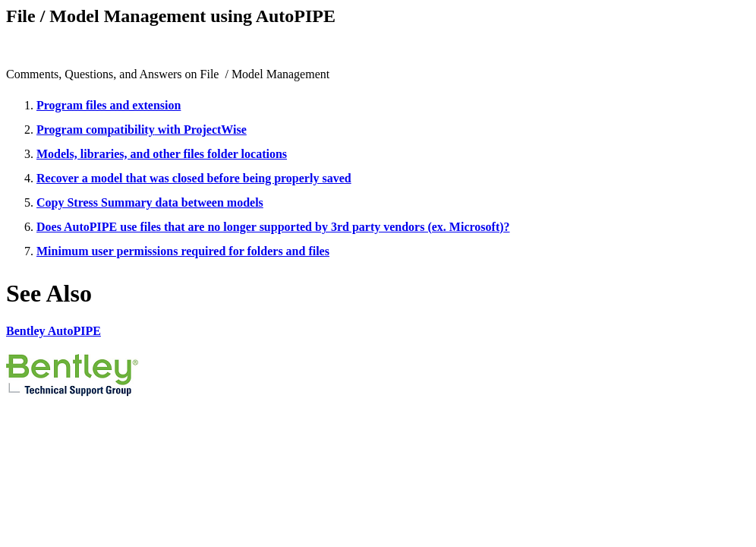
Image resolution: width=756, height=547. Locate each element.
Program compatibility (96, 130)
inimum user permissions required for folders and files (189, 251)
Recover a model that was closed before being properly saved (194, 178)
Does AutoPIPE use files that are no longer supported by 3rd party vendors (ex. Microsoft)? (273, 227)
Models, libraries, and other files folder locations (162, 154)
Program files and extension (109, 105)
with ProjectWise (201, 130)
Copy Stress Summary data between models (150, 202)
